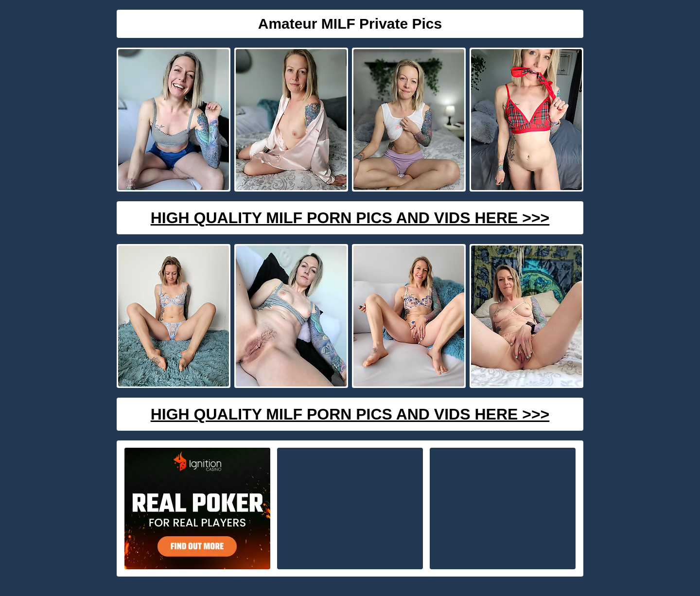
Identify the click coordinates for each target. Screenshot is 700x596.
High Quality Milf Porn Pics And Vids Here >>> (350, 218)
